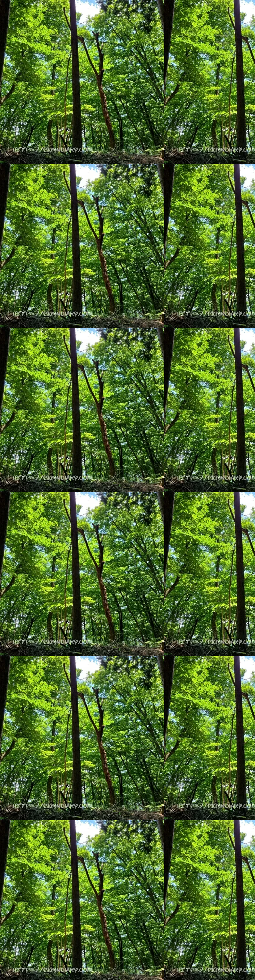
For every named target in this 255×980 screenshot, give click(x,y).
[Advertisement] (127, 93)
